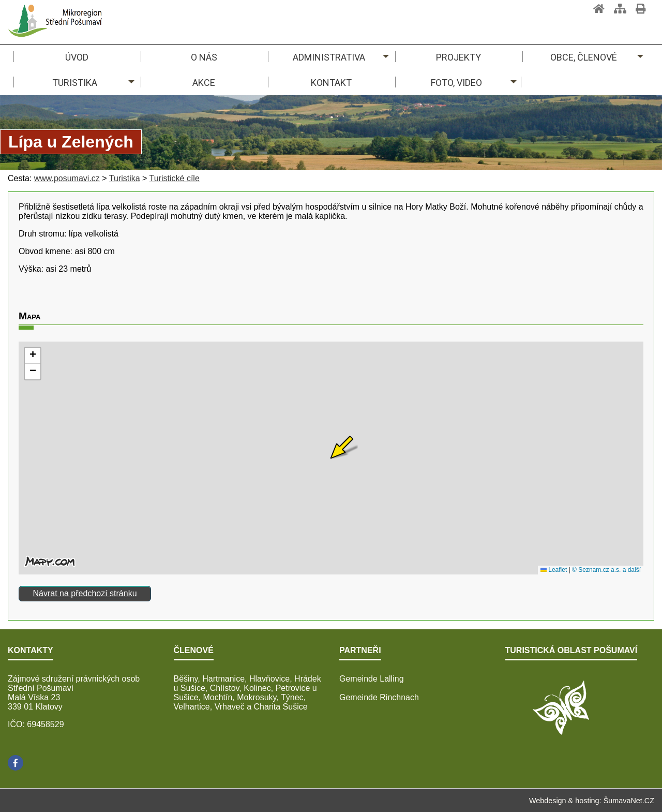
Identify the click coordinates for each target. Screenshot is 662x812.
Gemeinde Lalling (372, 679)
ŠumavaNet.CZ (629, 801)
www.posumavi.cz (67, 178)
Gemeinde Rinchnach (379, 697)
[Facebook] (16, 763)
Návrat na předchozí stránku (85, 593)
